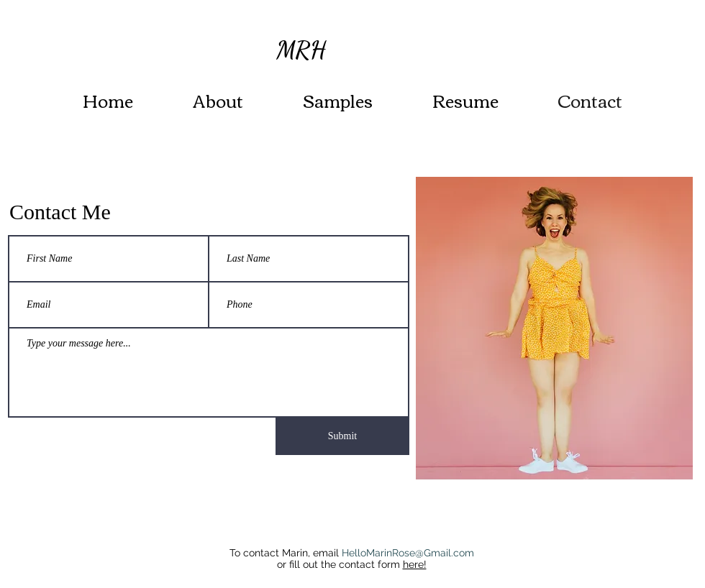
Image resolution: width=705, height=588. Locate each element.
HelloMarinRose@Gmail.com (408, 553)
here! (415, 564)
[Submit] (342, 436)
